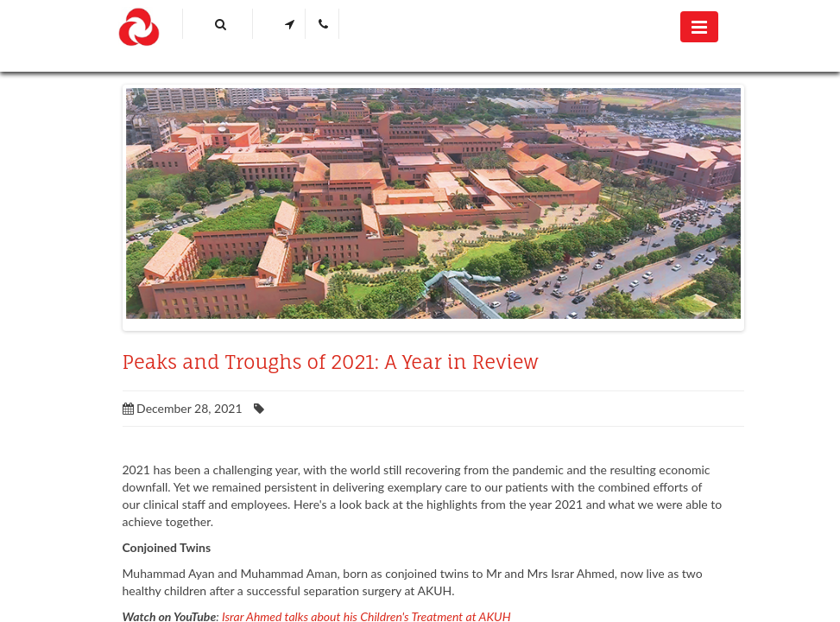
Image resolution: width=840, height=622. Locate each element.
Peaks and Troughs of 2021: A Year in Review (331, 362)
